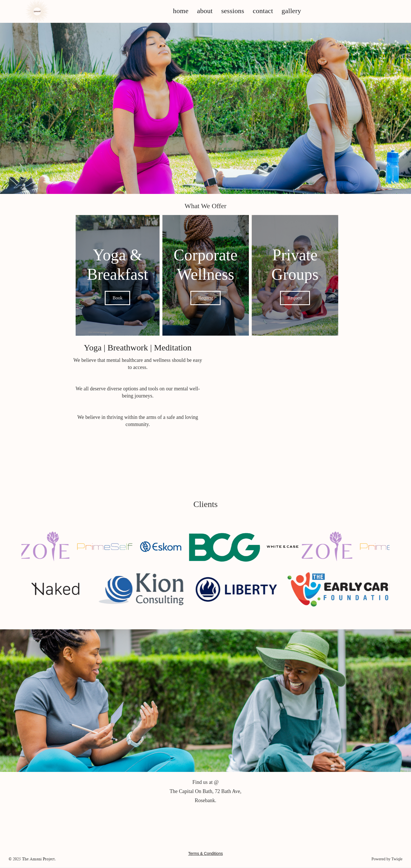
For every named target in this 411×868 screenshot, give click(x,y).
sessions (233, 11)
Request (205, 298)
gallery (291, 11)
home (181, 11)
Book (117, 298)
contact (263, 11)
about (205, 11)
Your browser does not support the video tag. (295, 420)
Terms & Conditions (205, 853)
